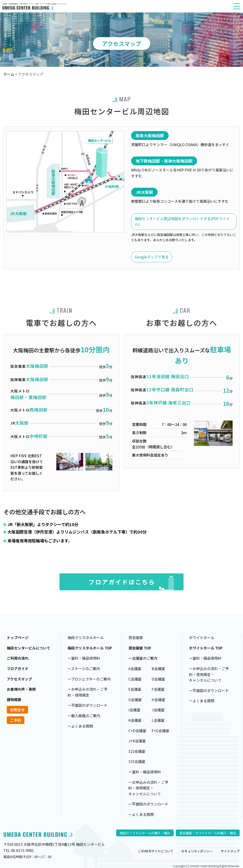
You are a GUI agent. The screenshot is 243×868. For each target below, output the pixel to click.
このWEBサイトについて (156, 851)
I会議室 (134, 710)
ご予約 (16, 720)
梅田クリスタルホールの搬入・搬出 (145, 833)
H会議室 (158, 700)
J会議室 (158, 710)
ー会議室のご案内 (143, 658)
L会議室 (158, 720)
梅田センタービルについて (28, 648)
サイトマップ (230, 851)
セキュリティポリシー (197, 851)
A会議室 (135, 668)
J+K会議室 (137, 741)
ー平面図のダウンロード (87, 705)
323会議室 (137, 761)
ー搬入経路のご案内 (84, 716)
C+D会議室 (137, 731)
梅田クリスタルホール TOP (90, 648)
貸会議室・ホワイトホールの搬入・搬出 (208, 833)
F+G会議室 (160, 731)
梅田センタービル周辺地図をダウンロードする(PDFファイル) (182, 221)
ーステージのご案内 (84, 668)
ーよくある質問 (80, 726)
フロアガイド (18, 668)
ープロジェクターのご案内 (89, 679)
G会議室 (135, 700)
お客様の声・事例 (21, 689)
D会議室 (158, 679)
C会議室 (135, 679)
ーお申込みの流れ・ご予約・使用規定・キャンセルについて (148, 788)
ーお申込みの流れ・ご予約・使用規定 (87, 692)
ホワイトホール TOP (206, 648)
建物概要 (14, 700)
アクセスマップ (19, 679)
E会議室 (135, 689)
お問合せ (17, 710)
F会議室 (158, 689)
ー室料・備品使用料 (84, 658)
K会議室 (135, 720)
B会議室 (158, 668)
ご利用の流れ (18, 658)
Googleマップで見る (152, 257)
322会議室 (137, 751)
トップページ (18, 637)
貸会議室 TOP (140, 648)
